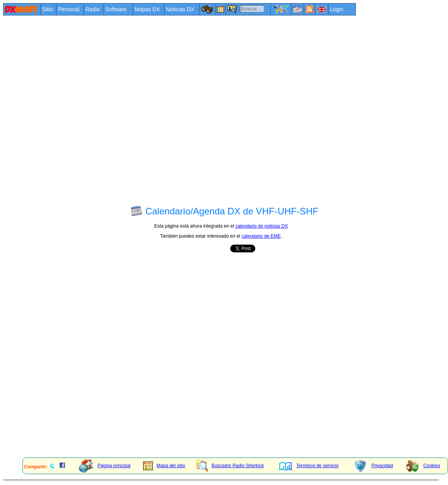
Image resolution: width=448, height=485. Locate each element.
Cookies (423, 466)
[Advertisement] (90, 110)
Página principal (105, 466)
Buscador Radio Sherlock (230, 466)
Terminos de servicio (309, 466)
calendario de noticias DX (262, 226)
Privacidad (374, 466)
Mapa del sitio (164, 466)
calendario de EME (261, 236)
